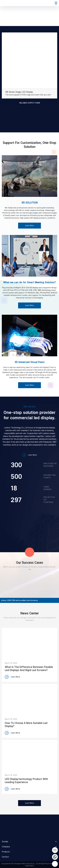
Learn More (29, 226)
